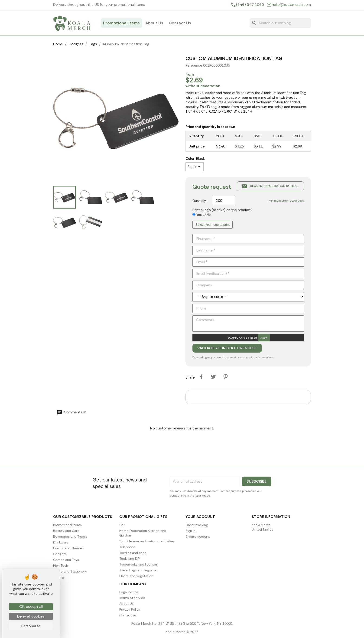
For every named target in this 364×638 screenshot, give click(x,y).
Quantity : (200, 201)
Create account (198, 537)
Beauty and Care (66, 531)
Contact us (128, 615)
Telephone (128, 547)
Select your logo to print (213, 225)
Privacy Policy (130, 609)
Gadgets (60, 554)
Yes (199, 215)
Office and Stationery (70, 571)
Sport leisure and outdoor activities (147, 541)
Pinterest (225, 377)
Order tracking (197, 525)
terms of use (266, 357)
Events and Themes (68, 548)
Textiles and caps (133, 553)
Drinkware (61, 542)
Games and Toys (66, 560)
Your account (200, 517)
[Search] (280, 23)
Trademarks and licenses (138, 564)
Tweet (213, 377)
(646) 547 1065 (250, 5)
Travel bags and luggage (138, 570)
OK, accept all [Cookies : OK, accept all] (31, 607)
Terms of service (132, 598)
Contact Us (180, 23)
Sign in (190, 531)
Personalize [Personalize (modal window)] (31, 626)
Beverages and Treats (70, 537)
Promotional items (121, 23)
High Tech (61, 566)
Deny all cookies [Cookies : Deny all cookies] (31, 616)
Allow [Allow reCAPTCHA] (264, 338)
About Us (154, 23)
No (209, 215)
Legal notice (129, 592)
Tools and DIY (130, 559)
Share (201, 377)
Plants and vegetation (136, 576)
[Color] (195, 167)
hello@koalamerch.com (291, 5)
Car (122, 525)
